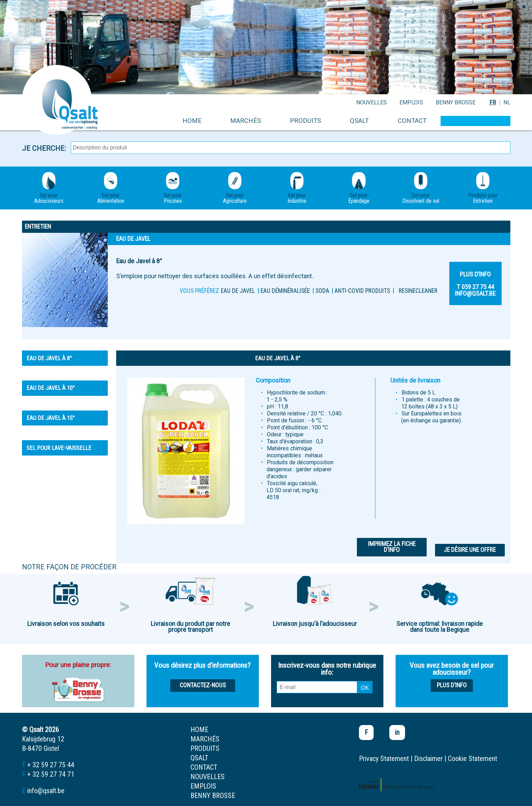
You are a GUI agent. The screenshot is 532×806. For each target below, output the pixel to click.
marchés (246, 121)
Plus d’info (452, 685)
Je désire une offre (470, 550)
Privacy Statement (384, 759)
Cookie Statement (473, 759)
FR (493, 102)
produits (305, 121)
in (397, 732)
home (192, 121)
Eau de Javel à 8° (49, 358)
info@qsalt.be (46, 791)
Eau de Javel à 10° (51, 388)
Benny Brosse (456, 102)
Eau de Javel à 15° (51, 418)
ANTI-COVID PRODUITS (362, 291)
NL (507, 102)
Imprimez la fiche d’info (392, 547)
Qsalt (359, 121)
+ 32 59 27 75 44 (51, 765)
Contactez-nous (203, 685)
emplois (411, 102)
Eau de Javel (238, 291)
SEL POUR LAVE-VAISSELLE (59, 448)
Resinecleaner (418, 291)
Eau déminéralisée (285, 291)
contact (412, 121)
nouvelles (372, 102)
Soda (322, 291)
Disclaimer (428, 759)
